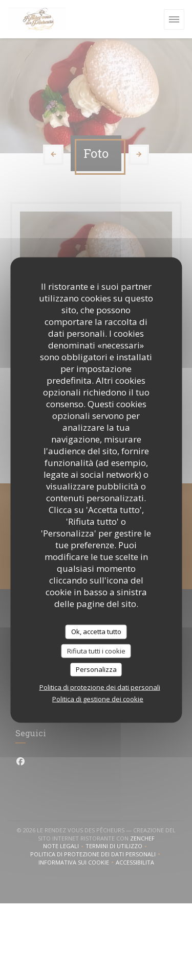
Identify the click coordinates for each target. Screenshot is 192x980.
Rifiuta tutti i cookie (96, 650)
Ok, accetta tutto (96, 632)
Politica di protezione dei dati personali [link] (100, 687)
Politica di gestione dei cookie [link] (98, 698)
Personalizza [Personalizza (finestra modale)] (96, 669)
